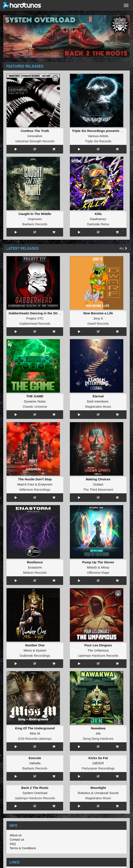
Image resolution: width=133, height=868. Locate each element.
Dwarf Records (98, 324)
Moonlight (98, 788)
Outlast (98, 484)
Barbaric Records (35, 224)
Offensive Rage (98, 573)
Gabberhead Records (35, 324)
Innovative (35, 136)
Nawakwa (98, 728)
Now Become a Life (98, 313)
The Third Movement (98, 490)
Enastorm (35, 567)
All (123, 248)
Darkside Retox (98, 224)
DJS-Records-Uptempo (35, 739)
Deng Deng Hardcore (98, 739)
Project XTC (35, 318)
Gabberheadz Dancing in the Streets (36, 313)
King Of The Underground (35, 728)
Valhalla (35, 763)
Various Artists (98, 136)
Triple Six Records (98, 141)
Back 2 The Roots (35, 788)
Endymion (45, 484)
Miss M (35, 733)
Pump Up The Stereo (98, 562)
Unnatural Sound (106, 793)
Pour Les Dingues (98, 645)
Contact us (17, 840)
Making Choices (98, 479)
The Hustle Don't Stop (35, 479)
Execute (35, 758)
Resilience (35, 562)
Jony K (98, 318)
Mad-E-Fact (26, 484)
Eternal (98, 396)
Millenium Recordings (35, 490)
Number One (35, 645)
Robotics (84, 793)
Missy (105, 567)
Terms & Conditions (23, 848)
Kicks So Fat (98, 758)
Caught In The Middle (35, 214)
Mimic (28, 650)
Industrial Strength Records (35, 141)
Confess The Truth (35, 131)
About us (16, 835)
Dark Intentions (98, 401)
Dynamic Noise (35, 401)
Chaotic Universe (35, 407)
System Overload (35, 793)
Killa (98, 214)
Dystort (41, 650)
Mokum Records (35, 573)
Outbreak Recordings (35, 656)
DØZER (98, 763)
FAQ (13, 844)
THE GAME (35, 396)
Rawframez (98, 219)
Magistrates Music (98, 407)
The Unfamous (98, 650)
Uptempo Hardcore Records (98, 656)
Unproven (35, 219)
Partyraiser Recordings (98, 768)
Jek (98, 733)
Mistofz (92, 567)
